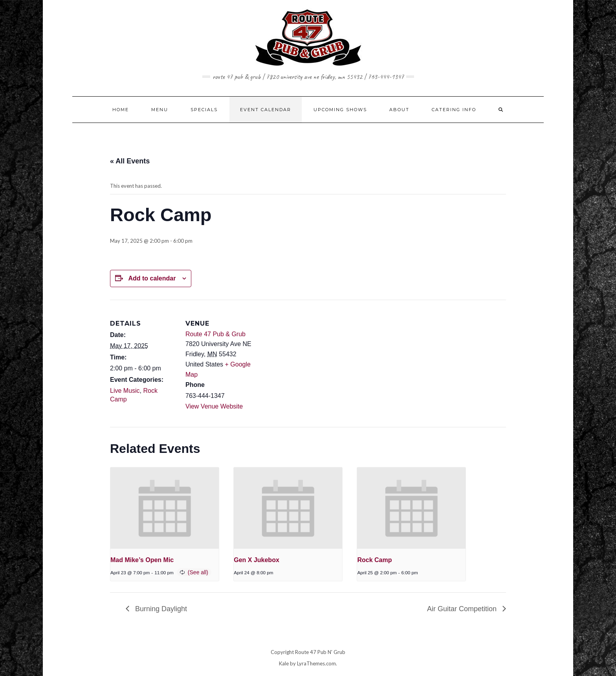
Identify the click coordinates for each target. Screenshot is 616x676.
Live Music (125, 391)
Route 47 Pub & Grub (215, 334)
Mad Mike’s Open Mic (142, 560)
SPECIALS (204, 110)
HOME (121, 110)
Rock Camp (374, 560)
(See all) (198, 572)
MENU (160, 110)
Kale (284, 663)
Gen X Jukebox (257, 560)
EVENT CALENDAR (266, 110)
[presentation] (165, 508)
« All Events (130, 161)
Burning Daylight (160, 609)
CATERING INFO (454, 110)
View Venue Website (214, 406)
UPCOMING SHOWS (340, 110)
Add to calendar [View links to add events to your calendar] (152, 278)
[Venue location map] (302, 354)
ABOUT (399, 110)
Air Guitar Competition (463, 609)
